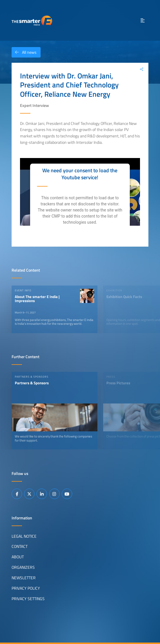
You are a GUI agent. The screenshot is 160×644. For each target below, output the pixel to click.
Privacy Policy (26, 588)
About (18, 557)
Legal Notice (24, 536)
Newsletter (24, 578)
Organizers (23, 567)
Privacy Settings (28, 599)
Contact (20, 546)
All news (24, 52)
